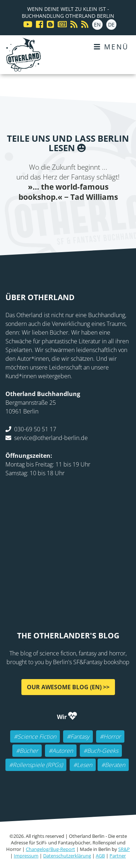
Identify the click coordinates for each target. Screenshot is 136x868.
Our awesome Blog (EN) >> (68, 687)
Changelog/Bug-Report (50, 849)
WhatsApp (90, 217)
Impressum (26, 856)
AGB (100, 856)
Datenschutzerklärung (67, 856)
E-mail (61, 217)
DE (111, 25)
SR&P (124, 849)
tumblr (104, 217)
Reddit (75, 217)
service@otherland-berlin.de (51, 438)
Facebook (32, 217)
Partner (118, 856)
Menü (111, 47)
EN (97, 25)
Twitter (46, 217)
